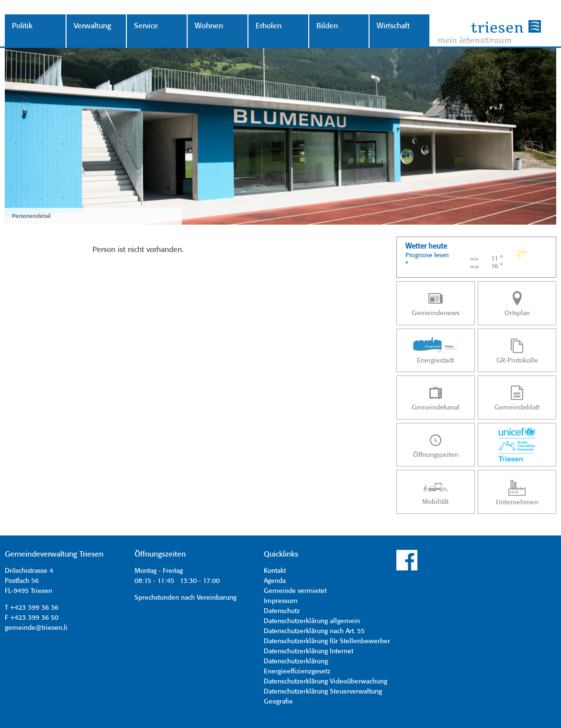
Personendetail (31, 216)
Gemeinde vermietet (295, 591)
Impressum (281, 601)
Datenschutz (282, 611)
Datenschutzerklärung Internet (309, 651)
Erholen (269, 26)
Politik (22, 26)
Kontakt (275, 571)
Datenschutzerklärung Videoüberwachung (325, 682)
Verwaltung (92, 26)
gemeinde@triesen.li (36, 628)
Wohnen (209, 26)
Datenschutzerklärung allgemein (312, 621)
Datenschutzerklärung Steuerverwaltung (323, 692)
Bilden (327, 26)
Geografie (278, 702)
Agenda (275, 581)
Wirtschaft (393, 26)
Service (146, 26)
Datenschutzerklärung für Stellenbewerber (327, 641)
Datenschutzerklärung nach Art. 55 (314, 631)
